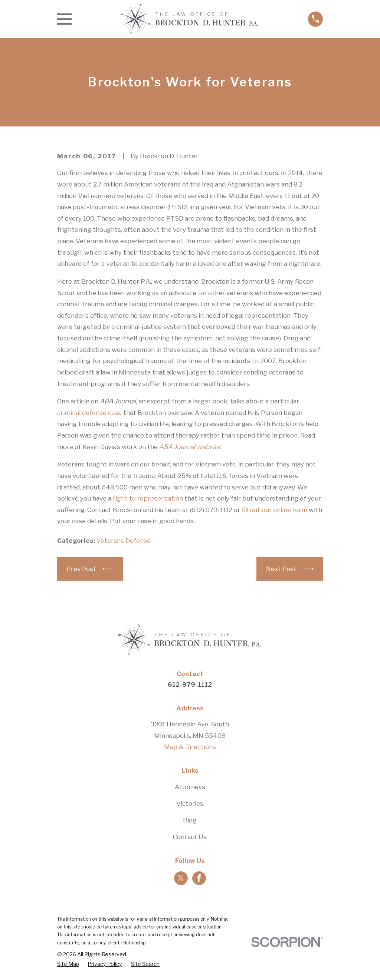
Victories (190, 804)
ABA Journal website (190, 447)
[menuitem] (68, 964)
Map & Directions (190, 747)
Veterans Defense (124, 541)
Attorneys (190, 787)
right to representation (148, 498)
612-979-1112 (190, 684)
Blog (190, 820)
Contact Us (190, 837)
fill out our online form (274, 510)
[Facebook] (199, 878)
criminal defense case (89, 413)
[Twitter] (181, 878)
